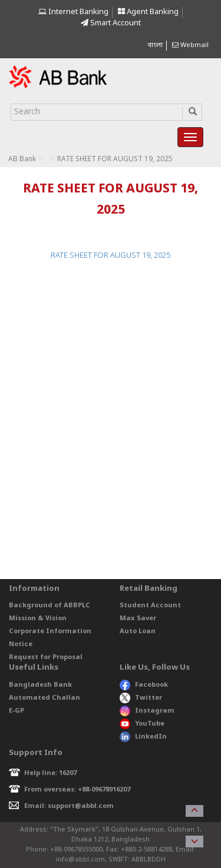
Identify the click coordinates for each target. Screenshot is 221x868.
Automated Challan (44, 698)
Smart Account (111, 23)
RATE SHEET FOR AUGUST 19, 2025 (111, 256)
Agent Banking (148, 12)
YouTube (142, 724)
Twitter (141, 698)
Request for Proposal (46, 657)
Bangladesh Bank (40, 685)
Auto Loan (138, 631)
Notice (21, 644)
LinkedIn (143, 737)
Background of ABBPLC (50, 606)
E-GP (17, 711)
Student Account (150, 606)
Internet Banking (73, 12)
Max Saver (138, 618)
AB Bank (22, 159)
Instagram (147, 711)
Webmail (190, 45)
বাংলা (155, 45)
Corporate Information (50, 631)
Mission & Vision (38, 618)
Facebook (144, 685)
